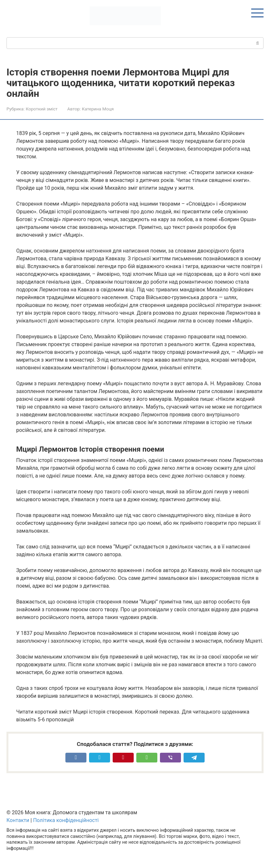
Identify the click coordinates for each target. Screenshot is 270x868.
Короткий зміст (41, 109)
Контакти (18, 820)
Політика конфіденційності (66, 820)
